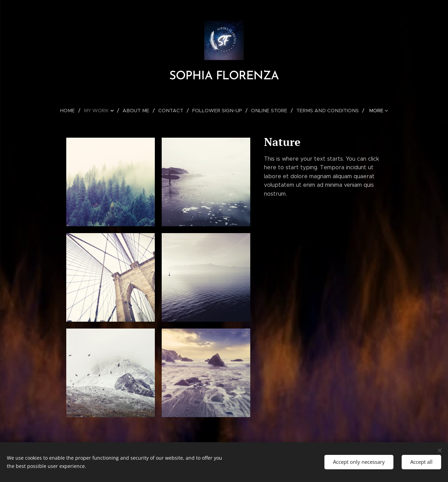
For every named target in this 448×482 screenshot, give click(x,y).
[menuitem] (74, 111)
